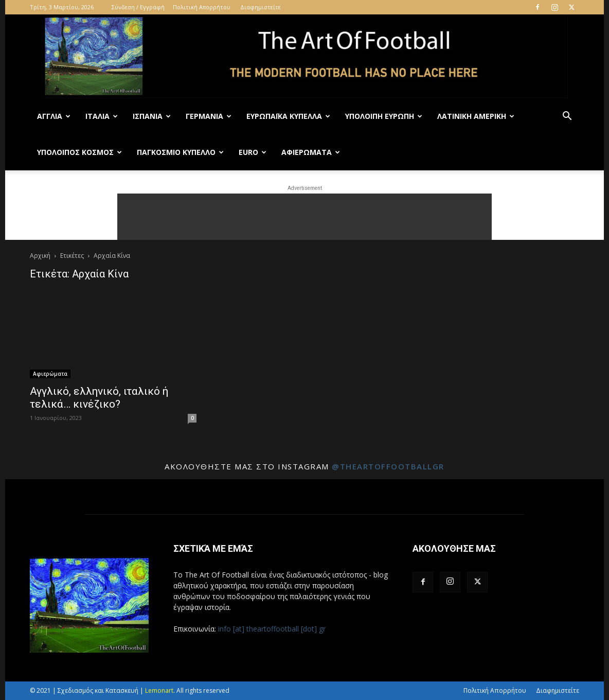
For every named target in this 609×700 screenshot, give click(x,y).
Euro (253, 152)
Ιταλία (102, 116)
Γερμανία (209, 116)
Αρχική (40, 256)
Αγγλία (54, 116)
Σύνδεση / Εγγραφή (138, 7)
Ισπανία (152, 116)
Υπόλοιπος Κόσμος (79, 152)
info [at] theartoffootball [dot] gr (272, 629)
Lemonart (159, 690)
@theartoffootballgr (388, 466)
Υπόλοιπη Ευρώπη (384, 116)
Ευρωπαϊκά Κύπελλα (288, 116)
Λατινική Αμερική (476, 116)
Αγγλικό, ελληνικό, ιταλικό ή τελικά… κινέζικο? (99, 398)
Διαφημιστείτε (261, 7)
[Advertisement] (304, 217)
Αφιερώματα (311, 152)
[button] (567, 117)
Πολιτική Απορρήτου (202, 7)
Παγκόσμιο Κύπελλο (180, 152)
